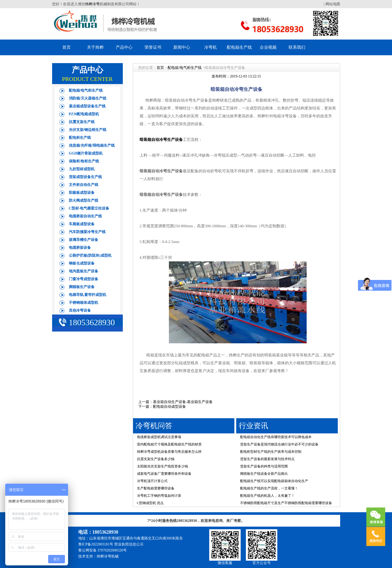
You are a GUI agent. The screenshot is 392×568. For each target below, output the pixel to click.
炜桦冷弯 (92, 4)
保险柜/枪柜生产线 (84, 161)
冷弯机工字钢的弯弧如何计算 (159, 496)
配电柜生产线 (80, 138)
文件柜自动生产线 (84, 185)
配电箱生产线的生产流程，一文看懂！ (269, 488)
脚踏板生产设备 (82, 287)
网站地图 (333, 4)
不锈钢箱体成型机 (84, 303)
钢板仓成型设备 (82, 263)
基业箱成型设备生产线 (87, 106)
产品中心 (124, 47)
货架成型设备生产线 (85, 177)
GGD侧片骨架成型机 (86, 153)
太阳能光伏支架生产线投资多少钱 (162, 466)
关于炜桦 (95, 47)
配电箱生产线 (239, 47)
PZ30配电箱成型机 (84, 114)
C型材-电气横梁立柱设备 (89, 208)
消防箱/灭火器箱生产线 (88, 98)
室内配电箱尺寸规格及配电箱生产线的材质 (169, 444)
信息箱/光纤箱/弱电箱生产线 (92, 145)
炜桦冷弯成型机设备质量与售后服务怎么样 (169, 452)
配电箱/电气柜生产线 (86, 90)
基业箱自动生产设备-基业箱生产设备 (183, 402)
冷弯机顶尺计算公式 (152, 481)
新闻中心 (182, 47)
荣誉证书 (153, 47)
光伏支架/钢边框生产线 (88, 130)
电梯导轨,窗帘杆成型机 (88, 295)
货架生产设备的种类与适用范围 (264, 466)
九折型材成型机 (82, 169)
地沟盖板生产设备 (84, 271)
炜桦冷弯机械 (108, 556)
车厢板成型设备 (82, 224)
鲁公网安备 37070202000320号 (103, 550)
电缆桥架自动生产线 (85, 216)
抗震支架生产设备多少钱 (156, 459)
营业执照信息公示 (129, 544)
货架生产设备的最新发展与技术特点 (267, 459)
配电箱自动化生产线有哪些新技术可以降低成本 (276, 437)
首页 (67, 47)
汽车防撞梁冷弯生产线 (87, 232)
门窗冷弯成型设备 (84, 279)
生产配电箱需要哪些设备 (156, 488)
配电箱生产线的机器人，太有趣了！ (267, 496)
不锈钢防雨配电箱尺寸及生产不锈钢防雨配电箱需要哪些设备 (286, 503)
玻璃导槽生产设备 (84, 240)
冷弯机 (211, 47)
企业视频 (268, 47)
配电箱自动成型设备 (169, 407)
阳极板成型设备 (82, 193)
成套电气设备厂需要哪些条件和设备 (164, 474)
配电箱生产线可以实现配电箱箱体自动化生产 (274, 481)
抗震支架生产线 (82, 122)
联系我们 (297, 47)
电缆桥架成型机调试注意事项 (159, 437)
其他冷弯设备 (80, 310)
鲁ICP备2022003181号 (96, 544)
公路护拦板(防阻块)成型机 (90, 255)
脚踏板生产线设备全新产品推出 (264, 474)
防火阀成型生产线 (84, 200)
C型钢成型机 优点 (150, 503)
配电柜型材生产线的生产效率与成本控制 (271, 452)
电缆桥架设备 (80, 248)
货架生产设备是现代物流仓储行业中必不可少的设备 (279, 444)
